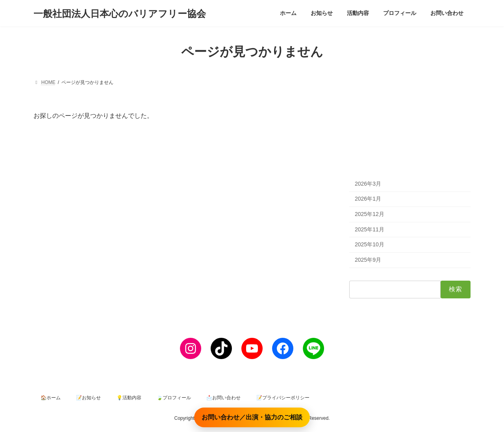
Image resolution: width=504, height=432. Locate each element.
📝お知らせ (88, 398)
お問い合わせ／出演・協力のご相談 (252, 417)
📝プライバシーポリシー (283, 398)
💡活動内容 (129, 398)
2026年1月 (368, 199)
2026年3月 (368, 184)
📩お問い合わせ (223, 398)
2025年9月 (368, 260)
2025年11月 (370, 229)
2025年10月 (370, 244)
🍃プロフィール (174, 398)
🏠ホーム (51, 398)
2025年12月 (370, 214)
